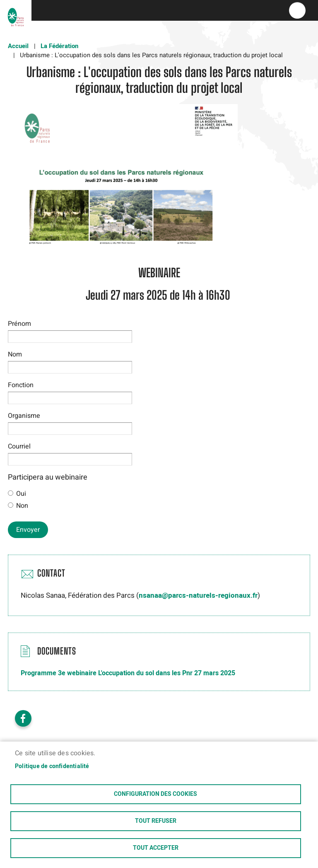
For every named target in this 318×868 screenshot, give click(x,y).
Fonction (21, 385)
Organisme (24, 416)
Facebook (23, 718)
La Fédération (59, 46)
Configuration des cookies (155, 794)
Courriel (19, 446)
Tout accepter (156, 848)
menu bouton (297, 10)
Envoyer (28, 530)
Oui (21, 494)
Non (22, 506)
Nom (15, 354)
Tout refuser (156, 821)
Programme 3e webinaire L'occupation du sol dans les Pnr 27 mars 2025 (128, 673)
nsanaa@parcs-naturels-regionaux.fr (198, 595)
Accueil (18, 46)
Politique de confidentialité (52, 766)
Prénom (19, 324)
